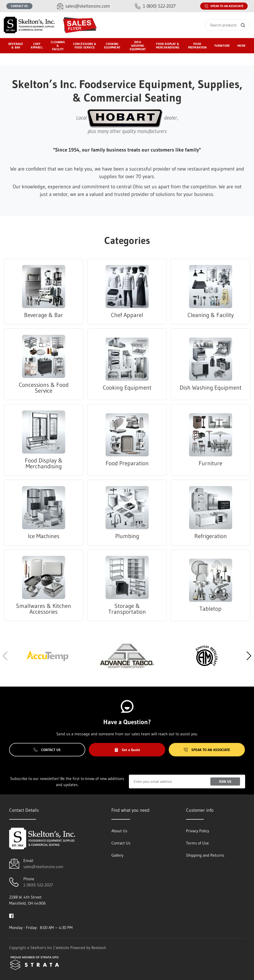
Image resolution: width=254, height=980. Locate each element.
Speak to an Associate (224, 6)
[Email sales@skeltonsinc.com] (83, 6)
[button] (249, 656)
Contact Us (19, 6)
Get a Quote (127, 750)
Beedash (99, 948)
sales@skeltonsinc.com (43, 867)
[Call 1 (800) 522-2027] (155, 6)
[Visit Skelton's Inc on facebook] (11, 915)
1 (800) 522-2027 (38, 885)
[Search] (227, 25)
